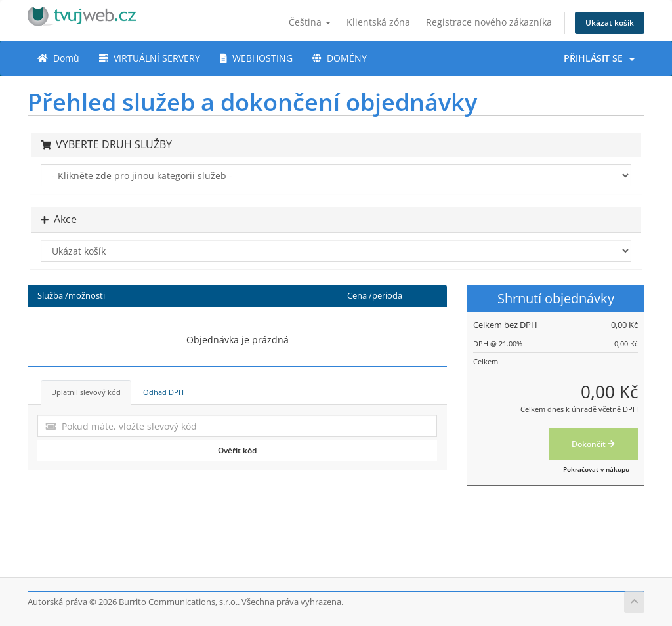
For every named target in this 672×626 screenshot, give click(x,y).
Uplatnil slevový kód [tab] (86, 392)
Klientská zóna (378, 22)
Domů (58, 58)
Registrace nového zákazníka (489, 22)
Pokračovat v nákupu (596, 469)
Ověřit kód (237, 450)
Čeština (310, 22)
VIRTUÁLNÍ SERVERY (150, 58)
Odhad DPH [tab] (163, 392)
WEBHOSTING (256, 58)
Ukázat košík (610, 23)
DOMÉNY (340, 58)
